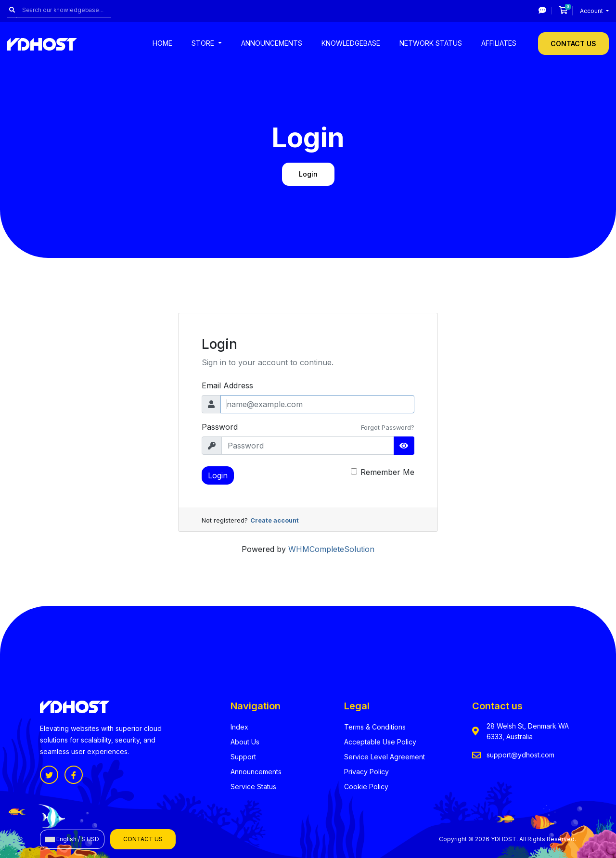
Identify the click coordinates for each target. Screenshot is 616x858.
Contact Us (573, 44)
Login (218, 475)
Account (592, 11)
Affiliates (499, 43)
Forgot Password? (388, 428)
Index (239, 727)
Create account (275, 520)
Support (243, 757)
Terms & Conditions (375, 727)
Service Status (253, 787)
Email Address (227, 385)
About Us (245, 742)
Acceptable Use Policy (380, 742)
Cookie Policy (366, 787)
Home (162, 43)
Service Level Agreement (385, 757)
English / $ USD (72, 839)
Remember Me (387, 472)
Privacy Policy (366, 772)
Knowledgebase (351, 43)
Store (204, 43)
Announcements (272, 43)
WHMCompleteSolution (331, 549)
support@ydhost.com (520, 755)
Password (220, 427)
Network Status (431, 43)
